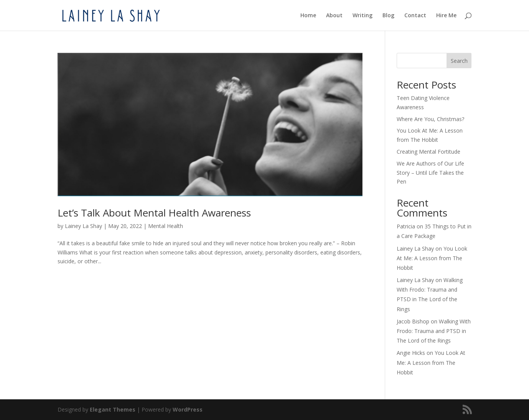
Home (308, 16)
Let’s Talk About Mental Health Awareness (154, 213)
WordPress (188, 409)
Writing (363, 16)
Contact (415, 16)
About (334, 16)
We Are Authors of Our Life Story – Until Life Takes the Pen (430, 173)
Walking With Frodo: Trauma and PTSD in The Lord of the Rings (434, 331)
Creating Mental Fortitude (428, 152)
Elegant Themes (113, 409)
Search (459, 61)
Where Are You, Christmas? (430, 119)
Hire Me (446, 16)
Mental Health (166, 226)
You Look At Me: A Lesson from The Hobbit (432, 258)
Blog (388, 16)
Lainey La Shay (83, 226)
